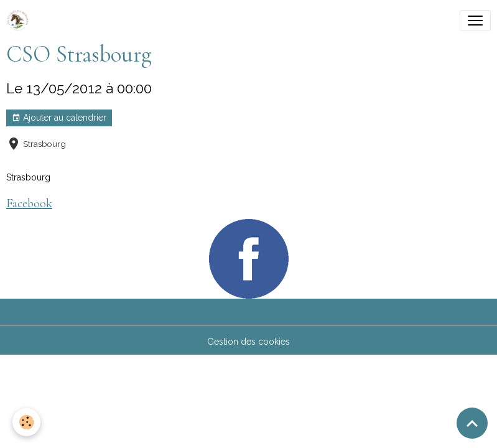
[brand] (20, 21)
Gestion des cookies (248, 342)
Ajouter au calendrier (59, 118)
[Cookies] (26, 422)
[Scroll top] (472, 423)
